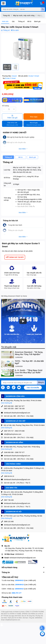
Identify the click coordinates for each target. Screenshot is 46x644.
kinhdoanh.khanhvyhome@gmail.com (23, 558)
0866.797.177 (17, 593)
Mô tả (29, 21)
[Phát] (23, 321)
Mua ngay (34, 117)
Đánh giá (37, 21)
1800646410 (19, 554)
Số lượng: (6, 106)
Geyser (15, 76)
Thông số (21, 21)
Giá (13, 21)
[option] (23, 49)
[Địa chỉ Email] (23, 383)
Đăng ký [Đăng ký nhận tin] (41, 382)
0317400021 (32, 614)
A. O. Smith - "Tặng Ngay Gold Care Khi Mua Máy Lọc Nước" (29, 371)
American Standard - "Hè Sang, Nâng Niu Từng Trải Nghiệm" (29, 353)
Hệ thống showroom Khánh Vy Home (14, 296)
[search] (43, 9)
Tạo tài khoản (33, 388)
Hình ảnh (5, 21)
